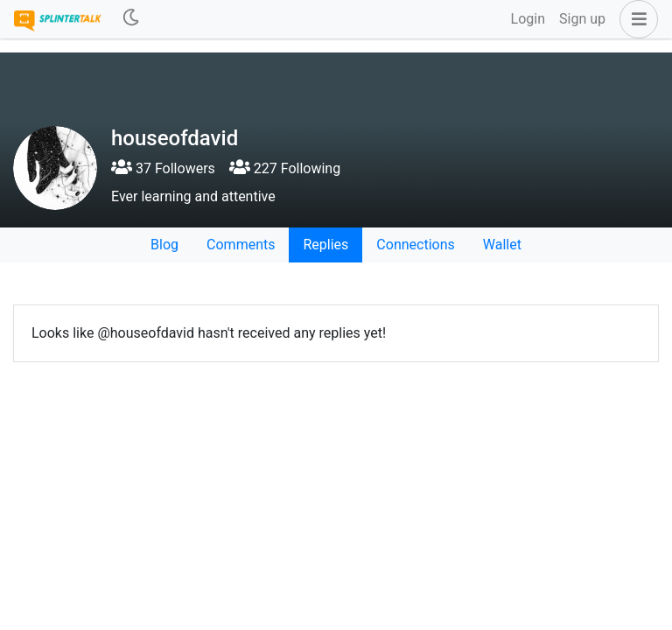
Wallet (502, 245)
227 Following (285, 168)
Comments (241, 245)
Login (528, 19)
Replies (325, 245)
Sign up (582, 19)
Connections (415, 245)
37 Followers (163, 168)
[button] (635, 19)
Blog (164, 245)
